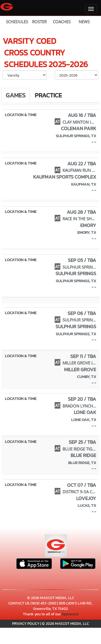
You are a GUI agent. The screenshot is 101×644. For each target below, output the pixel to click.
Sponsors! (70, 614)
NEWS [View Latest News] (84, 22)
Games (16, 95)
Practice (48, 95)
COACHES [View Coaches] (62, 22)
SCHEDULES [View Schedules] (17, 22)
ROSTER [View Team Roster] (39, 22)
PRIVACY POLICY (26, 624)
